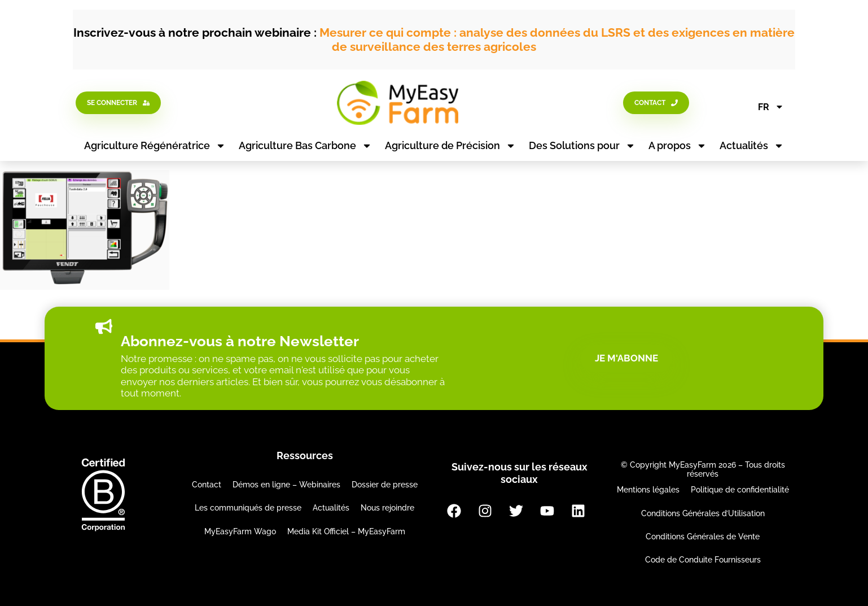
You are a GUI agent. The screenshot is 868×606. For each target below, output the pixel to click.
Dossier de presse (385, 485)
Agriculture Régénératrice (155, 146)
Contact (207, 485)
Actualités (752, 146)
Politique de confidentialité (740, 490)
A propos (678, 146)
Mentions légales (648, 490)
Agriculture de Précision (450, 146)
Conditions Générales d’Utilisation (703, 513)
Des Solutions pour (582, 146)
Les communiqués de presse (248, 508)
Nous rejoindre (387, 508)
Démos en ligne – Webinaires (286, 485)
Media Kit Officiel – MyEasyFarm (346, 531)
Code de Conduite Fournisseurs (703, 560)
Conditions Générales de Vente (703, 537)
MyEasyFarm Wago (240, 531)
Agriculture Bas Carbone (305, 146)
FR (771, 107)
